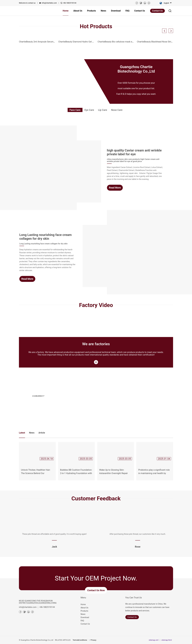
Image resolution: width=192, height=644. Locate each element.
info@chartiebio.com (49, 3)
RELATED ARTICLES (63, 640)
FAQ (82, 621)
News (83, 614)
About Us (84, 608)
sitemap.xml (154, 640)
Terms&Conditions (80, 640)
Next (181, 16)
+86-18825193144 (70, 3)
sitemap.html (167, 640)
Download (85, 617)
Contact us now (96, 590)
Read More (115, 188)
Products (84, 611)
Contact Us (157, 11)
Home (83, 604)
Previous (11, 16)
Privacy (93, 640)
